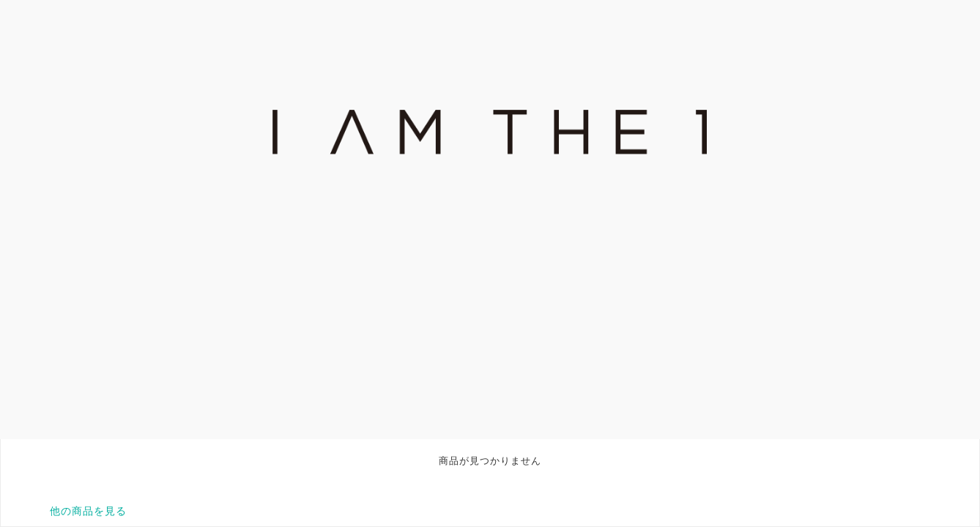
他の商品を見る (88, 511)
